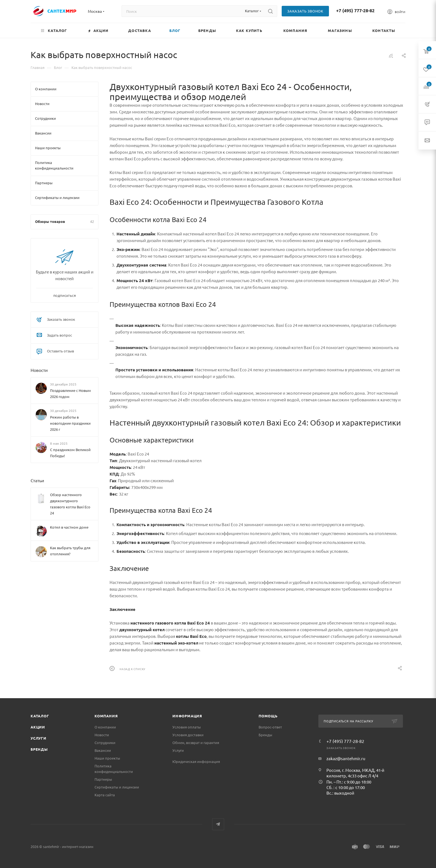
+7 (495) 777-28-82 (355, 10)
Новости (39, 370)
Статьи (37, 480)
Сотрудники (105, 743)
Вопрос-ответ (270, 727)
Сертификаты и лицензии (117, 787)
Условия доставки (188, 735)
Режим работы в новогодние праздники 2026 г (70, 423)
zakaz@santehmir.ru (346, 758)
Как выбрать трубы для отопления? (70, 551)
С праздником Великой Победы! (70, 453)
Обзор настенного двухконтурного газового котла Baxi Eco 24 (70, 504)
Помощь (268, 716)
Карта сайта (105, 795)
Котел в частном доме (69, 527)
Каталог (40, 716)
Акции (38, 727)
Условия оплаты (187, 727)
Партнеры (103, 779)
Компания (106, 716)
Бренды (39, 749)
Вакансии (103, 750)
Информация (187, 716)
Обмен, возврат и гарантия (196, 743)
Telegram (218, 824)
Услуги (39, 738)
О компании (105, 727)
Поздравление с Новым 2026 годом (70, 393)
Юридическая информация (196, 761)
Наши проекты (107, 758)
